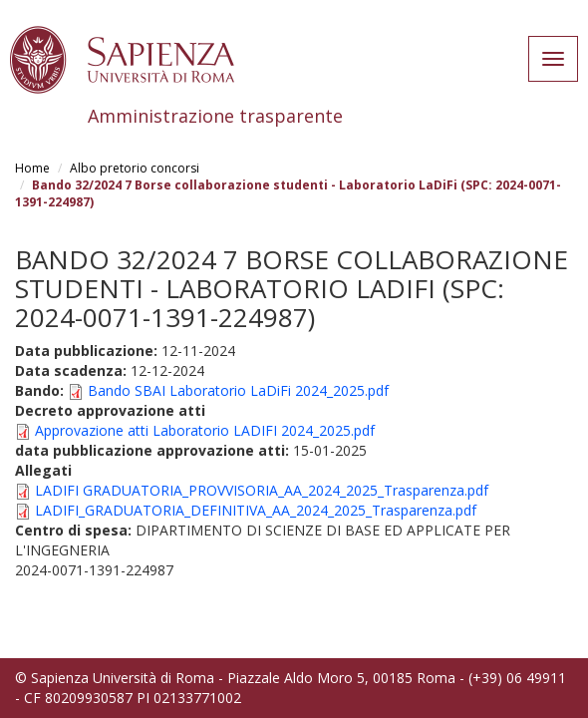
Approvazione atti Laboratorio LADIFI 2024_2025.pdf (205, 430)
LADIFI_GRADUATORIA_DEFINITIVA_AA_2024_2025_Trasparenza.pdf (256, 510)
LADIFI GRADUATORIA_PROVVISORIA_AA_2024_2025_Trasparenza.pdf (262, 490)
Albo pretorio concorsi (135, 168)
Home (32, 168)
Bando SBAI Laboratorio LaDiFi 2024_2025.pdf (238, 390)
